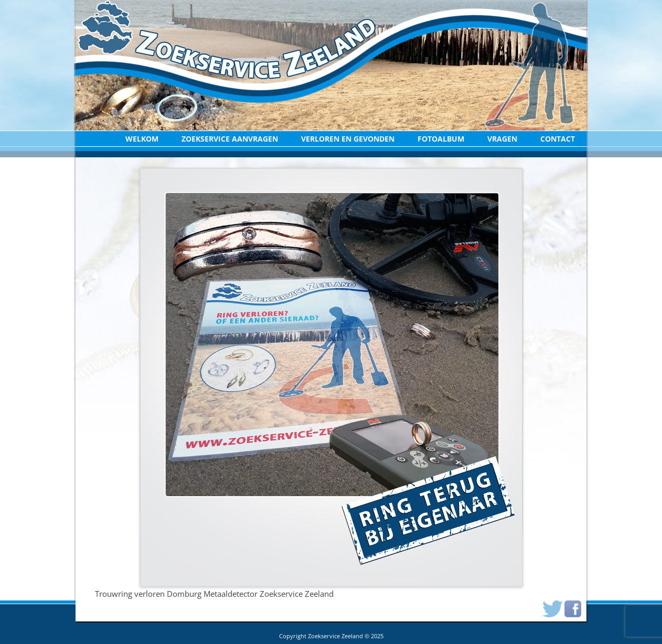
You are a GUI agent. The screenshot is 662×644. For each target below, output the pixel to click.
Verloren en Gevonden (348, 139)
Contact (558, 139)
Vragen (502, 139)
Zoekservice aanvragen (230, 139)
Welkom (142, 139)
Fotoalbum (441, 139)
